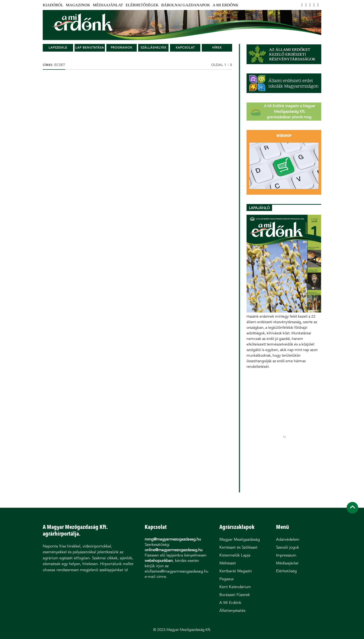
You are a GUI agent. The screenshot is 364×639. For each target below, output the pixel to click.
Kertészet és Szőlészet (238, 547)
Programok (122, 48)
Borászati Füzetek (235, 595)
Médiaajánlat (108, 5)
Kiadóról (53, 5)
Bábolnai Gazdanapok (186, 5)
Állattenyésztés (232, 611)
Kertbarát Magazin (236, 571)
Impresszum (286, 555)
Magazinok (78, 5)
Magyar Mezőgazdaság (240, 539)
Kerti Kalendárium (235, 587)
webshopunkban (159, 561)
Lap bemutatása (90, 48)
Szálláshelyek (153, 48)
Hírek (217, 48)
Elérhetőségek (142, 5)
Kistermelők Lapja (235, 555)
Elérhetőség (286, 571)
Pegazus (226, 579)
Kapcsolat (185, 48)
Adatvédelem (288, 539)
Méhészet (228, 563)
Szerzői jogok (288, 547)
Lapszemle (58, 48)
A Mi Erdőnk (226, 5)
